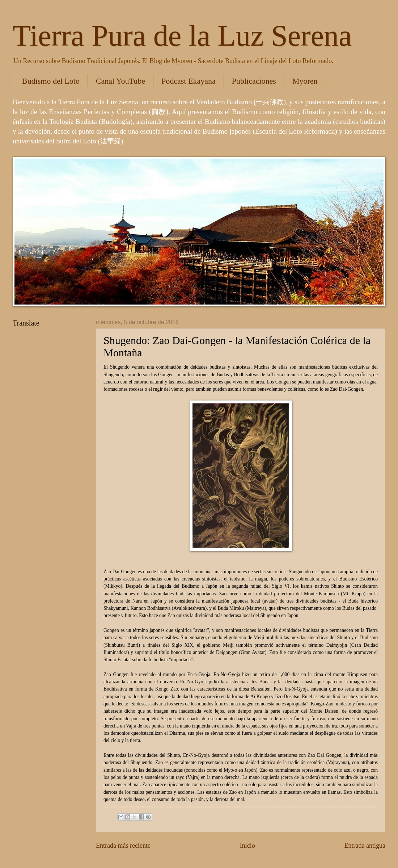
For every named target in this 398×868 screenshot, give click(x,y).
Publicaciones (254, 81)
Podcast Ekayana (189, 81)
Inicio (247, 846)
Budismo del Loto (51, 81)
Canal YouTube (120, 81)
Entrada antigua (365, 846)
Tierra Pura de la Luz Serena (182, 36)
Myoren (305, 81)
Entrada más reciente (123, 846)
